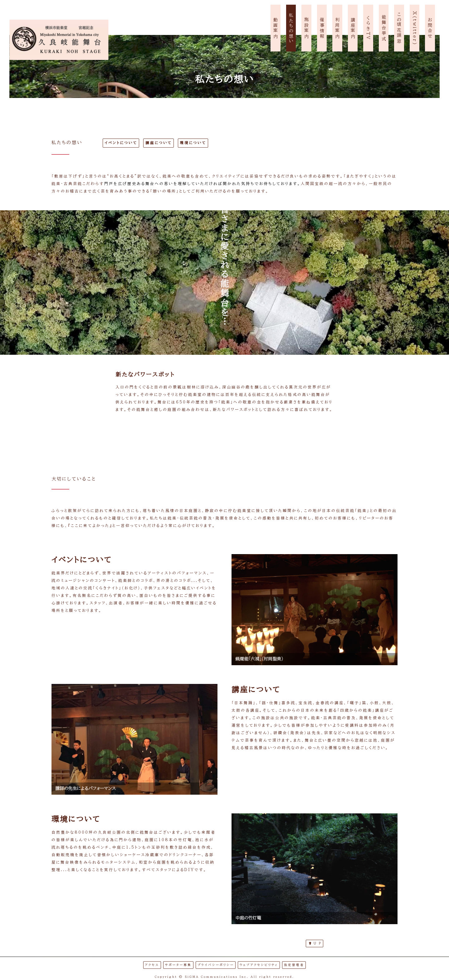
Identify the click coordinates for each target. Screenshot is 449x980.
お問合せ (430, 28)
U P (315, 943)
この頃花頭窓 (399, 28)
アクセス (152, 965)
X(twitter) (415, 28)
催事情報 (322, 28)
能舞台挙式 (384, 28)
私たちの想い (291, 28)
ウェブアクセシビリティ (259, 965)
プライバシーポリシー (216, 965)
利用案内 (337, 28)
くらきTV (368, 28)
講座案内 (353, 28)
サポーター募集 (178, 965)
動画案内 (276, 28)
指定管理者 (294, 965)
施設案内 (306, 28)
